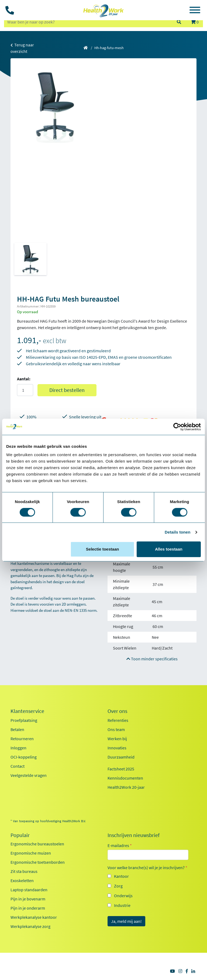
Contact (18, 766)
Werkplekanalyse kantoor (34, 917)
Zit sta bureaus (24, 871)
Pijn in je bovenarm (28, 899)
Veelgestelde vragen (29, 775)
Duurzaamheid (121, 757)
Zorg (118, 886)
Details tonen (177, 532)
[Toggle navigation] (195, 11)
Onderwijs (123, 896)
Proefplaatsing (24, 720)
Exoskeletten (22, 880)
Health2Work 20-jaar (126, 787)
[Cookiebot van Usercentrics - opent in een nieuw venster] (177, 427)
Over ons (117, 711)
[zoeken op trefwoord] (88, 22)
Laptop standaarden (29, 890)
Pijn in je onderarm (28, 908)
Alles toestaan (169, 549)
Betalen (17, 729)
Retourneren (22, 739)
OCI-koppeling (24, 757)
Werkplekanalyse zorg (30, 926)
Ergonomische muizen (31, 853)
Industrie (122, 905)
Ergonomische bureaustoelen (37, 844)
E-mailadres (120, 845)
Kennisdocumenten (125, 778)
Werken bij (117, 739)
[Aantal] (25, 390)
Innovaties (117, 748)
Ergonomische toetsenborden (38, 862)
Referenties (118, 720)
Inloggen (18, 748)
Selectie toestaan (103, 549)
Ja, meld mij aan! (126, 921)
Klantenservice (27, 711)
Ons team (116, 729)
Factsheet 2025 (121, 769)
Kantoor (121, 876)
